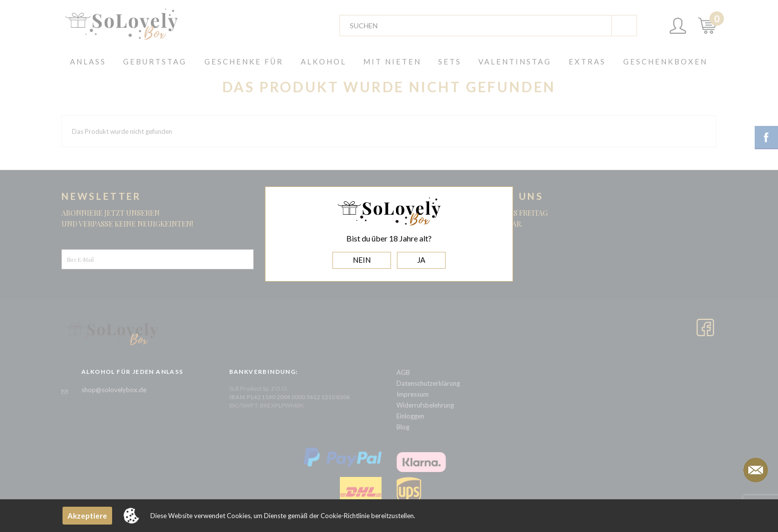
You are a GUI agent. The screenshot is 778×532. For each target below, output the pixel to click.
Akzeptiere (87, 516)
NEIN (362, 260)
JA (421, 260)
